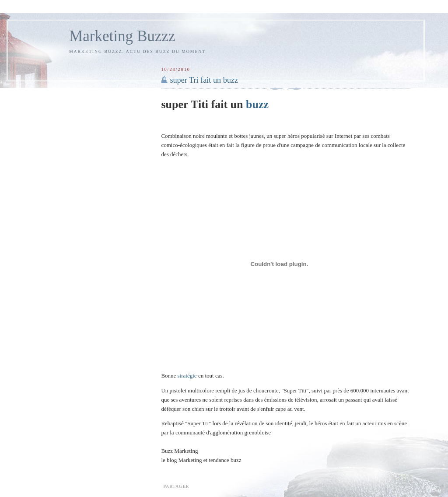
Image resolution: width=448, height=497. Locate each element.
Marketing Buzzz (122, 36)
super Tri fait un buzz (204, 80)
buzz (257, 104)
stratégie (188, 376)
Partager (176, 486)
